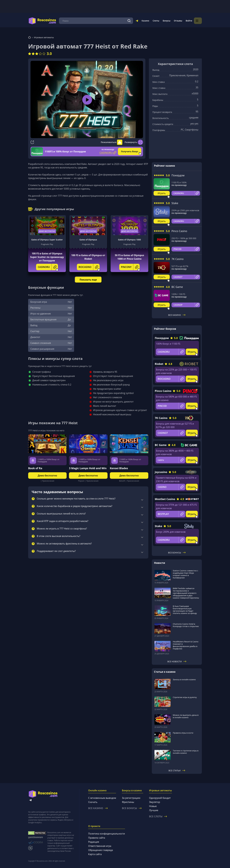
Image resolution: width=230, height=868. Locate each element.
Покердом (178, 175)
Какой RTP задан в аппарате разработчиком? (63, 521)
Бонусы (174, 21)
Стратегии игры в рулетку (185, 697)
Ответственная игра (100, 846)
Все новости (177, 661)
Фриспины (128, 802)
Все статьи (177, 771)
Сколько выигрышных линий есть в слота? (61, 514)
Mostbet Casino (165, 499)
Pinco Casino (179, 231)
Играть (162, 193)
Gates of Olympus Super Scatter (47, 240)
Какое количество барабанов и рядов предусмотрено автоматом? (75, 506)
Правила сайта (97, 838)
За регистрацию (131, 798)
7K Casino (177, 259)
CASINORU (48, 267)
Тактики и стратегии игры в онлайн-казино (186, 752)
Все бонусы (177, 553)
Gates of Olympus (88, 240)
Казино (153, 21)
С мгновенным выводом (102, 798)
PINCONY (130, 267)
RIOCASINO (89, 267)
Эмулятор (155, 802)
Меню (65, 21)
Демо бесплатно (47, 231)
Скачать (93, 802)
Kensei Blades (119, 468)
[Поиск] (137, 21)
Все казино (177, 315)
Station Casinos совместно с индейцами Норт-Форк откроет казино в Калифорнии (185, 574)
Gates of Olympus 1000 (129, 240)
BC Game (177, 287)
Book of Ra (35, 468)
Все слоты (158, 816)
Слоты (164, 21)
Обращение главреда (100, 850)
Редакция (94, 842)
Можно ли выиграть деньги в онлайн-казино (186, 716)
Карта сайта (95, 854)
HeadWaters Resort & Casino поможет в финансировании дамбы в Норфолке (186, 645)
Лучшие (154, 810)
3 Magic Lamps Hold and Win (88, 468)
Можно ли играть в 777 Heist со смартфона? (62, 529)
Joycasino (161, 472)
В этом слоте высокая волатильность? (59, 536)
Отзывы (186, 21)
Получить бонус (130, 151)
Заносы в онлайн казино (184, 679)
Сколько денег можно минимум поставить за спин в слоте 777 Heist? (76, 499)
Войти (197, 21)
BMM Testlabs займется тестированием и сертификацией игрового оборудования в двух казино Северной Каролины (186, 593)
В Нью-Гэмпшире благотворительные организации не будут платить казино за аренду (185, 610)
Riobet (159, 364)
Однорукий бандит (160, 798)
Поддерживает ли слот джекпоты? (56, 551)
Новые (153, 806)
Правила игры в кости (183, 733)
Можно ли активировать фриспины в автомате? (64, 544)
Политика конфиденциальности (106, 834)
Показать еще (88, 280)
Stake (175, 203)
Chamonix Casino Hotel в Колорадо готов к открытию (186, 625)
